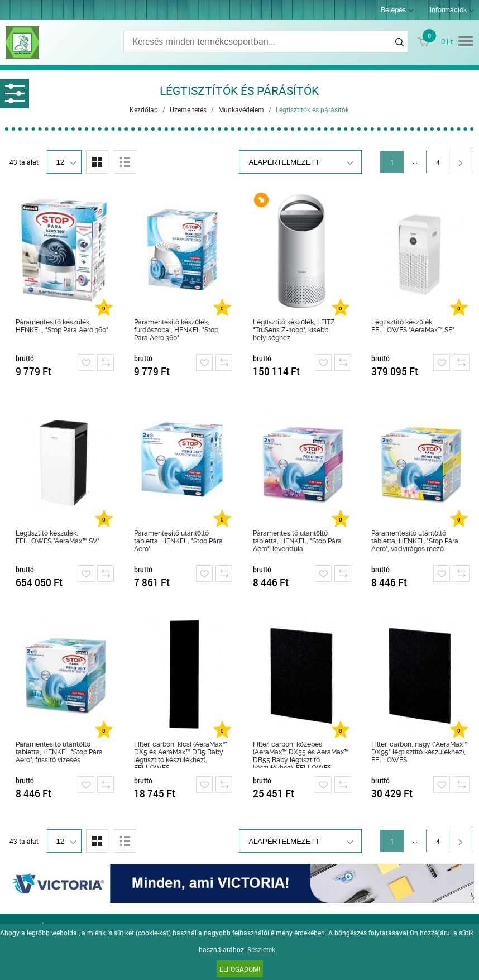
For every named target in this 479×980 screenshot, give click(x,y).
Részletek (261, 949)
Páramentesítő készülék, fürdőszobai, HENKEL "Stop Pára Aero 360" (176, 330)
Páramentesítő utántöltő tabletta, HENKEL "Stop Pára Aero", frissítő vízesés (59, 752)
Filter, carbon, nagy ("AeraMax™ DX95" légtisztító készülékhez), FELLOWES (420, 752)
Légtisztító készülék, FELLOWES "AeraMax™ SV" (58, 537)
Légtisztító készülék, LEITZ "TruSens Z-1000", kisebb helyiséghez (294, 330)
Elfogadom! (240, 969)
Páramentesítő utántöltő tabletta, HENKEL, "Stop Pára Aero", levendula (297, 541)
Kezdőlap (144, 109)
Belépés (393, 10)
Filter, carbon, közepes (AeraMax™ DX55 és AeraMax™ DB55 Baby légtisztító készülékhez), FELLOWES (301, 754)
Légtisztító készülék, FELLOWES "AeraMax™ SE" (413, 326)
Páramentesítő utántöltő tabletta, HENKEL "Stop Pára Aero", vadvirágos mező (415, 541)
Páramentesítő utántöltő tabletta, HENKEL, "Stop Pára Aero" (178, 541)
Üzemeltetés (188, 109)
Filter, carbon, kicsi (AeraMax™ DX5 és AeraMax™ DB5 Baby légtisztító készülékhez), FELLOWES (181, 754)
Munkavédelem (241, 109)
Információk (448, 10)
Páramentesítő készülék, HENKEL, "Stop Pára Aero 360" (62, 326)
